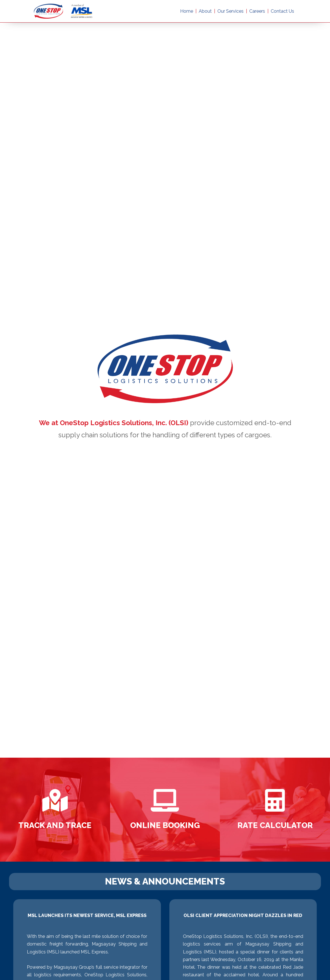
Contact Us (282, 11)
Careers (257, 11)
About (205, 11)
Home (187, 11)
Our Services (230, 11)
